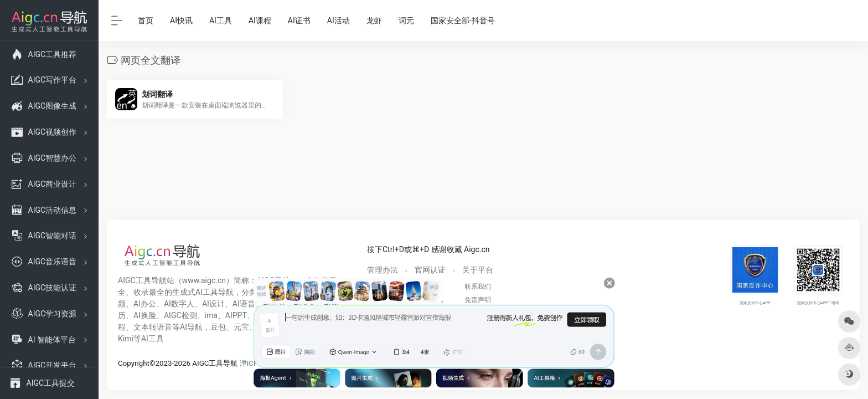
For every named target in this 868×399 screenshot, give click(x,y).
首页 (146, 21)
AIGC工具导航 (142, 280)
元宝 (241, 327)
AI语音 (244, 304)
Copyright (134, 363)
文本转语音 (153, 327)
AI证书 (299, 21)
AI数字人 (179, 304)
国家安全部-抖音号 (463, 21)
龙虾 (374, 21)
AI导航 (191, 327)
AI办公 (145, 304)
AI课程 (260, 21)
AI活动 (339, 21)
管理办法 (383, 270)
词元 (406, 21)
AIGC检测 (180, 315)
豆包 (218, 327)
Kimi (126, 339)
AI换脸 (145, 315)
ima (211, 315)
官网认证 (430, 270)
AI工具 (221, 21)
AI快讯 (181, 21)
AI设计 (213, 304)
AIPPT (236, 315)
